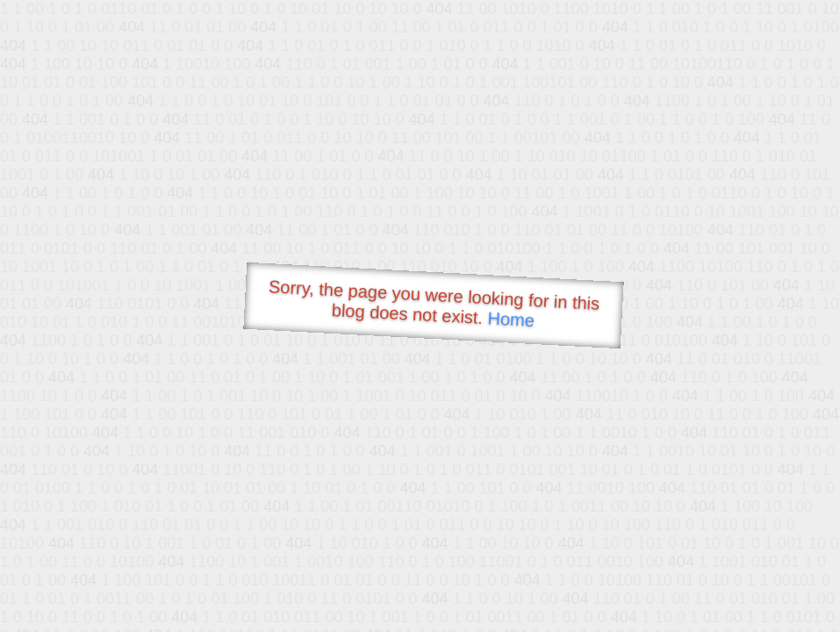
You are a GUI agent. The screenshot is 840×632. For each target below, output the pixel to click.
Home (511, 319)
